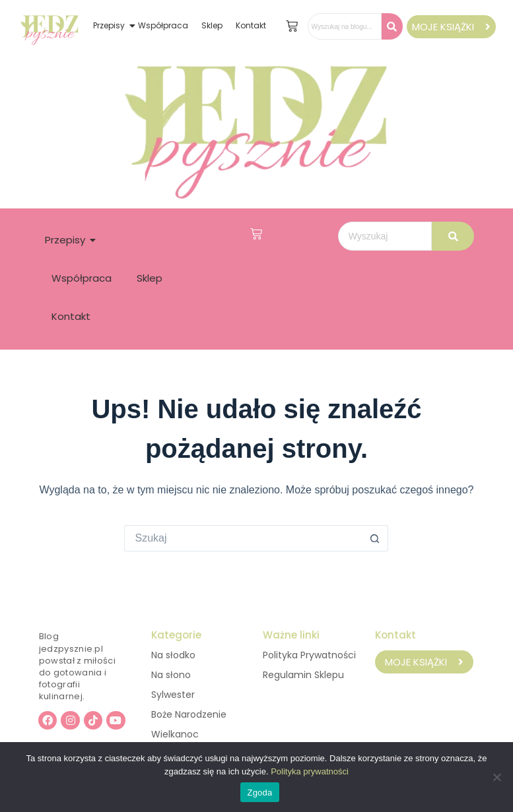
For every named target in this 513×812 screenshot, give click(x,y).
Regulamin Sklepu (303, 675)
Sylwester (173, 695)
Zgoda (259, 793)
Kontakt (251, 25)
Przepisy (109, 25)
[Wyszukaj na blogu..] (345, 26)
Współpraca (163, 25)
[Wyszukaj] (385, 236)
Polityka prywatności (310, 771)
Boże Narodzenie (189, 714)
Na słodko (173, 655)
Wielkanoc (175, 734)
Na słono (171, 675)
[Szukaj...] (243, 538)
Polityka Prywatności (309, 655)
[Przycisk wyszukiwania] (375, 538)
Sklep (212, 25)
